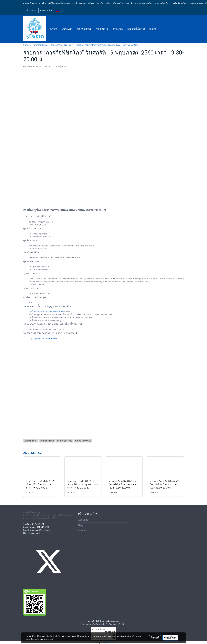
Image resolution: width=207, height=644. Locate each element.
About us (83, 520)
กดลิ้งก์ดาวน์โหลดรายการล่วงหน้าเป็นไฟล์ (47, 312)
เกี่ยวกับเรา (67, 29)
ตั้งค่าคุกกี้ (155, 638)
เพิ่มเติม (153, 29)
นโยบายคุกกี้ (48, 639)
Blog (81, 525)
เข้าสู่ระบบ (31, 11)
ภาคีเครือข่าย (102, 29)
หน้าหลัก (53, 29)
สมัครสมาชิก (46, 11)
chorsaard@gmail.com (40, 530)
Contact (83, 530)
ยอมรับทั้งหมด (170, 638)
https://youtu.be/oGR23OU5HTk (43, 339)
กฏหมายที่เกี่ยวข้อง (136, 29)
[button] (161, 29)
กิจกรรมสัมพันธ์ (84, 29)
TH (59, 10)
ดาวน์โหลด (118, 29)
